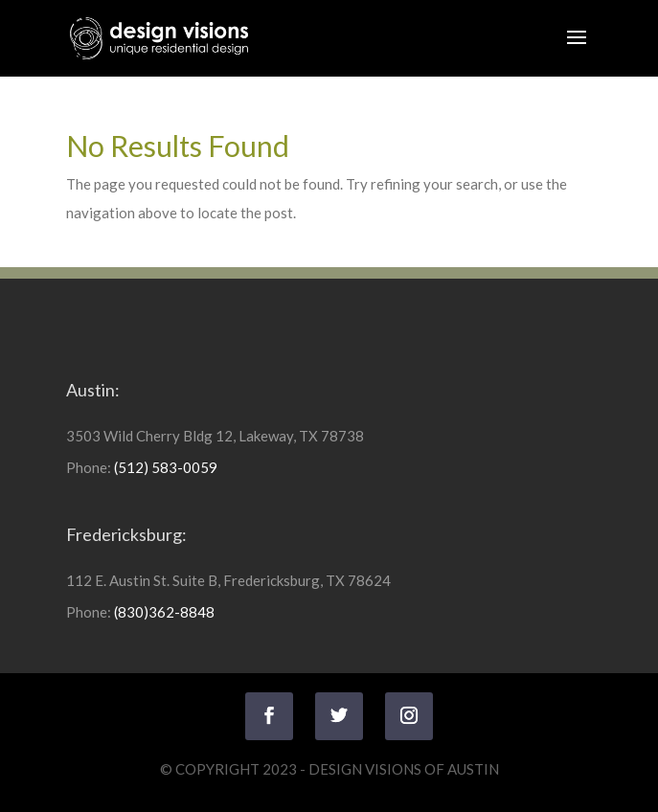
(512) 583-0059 (166, 467)
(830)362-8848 (164, 612)
